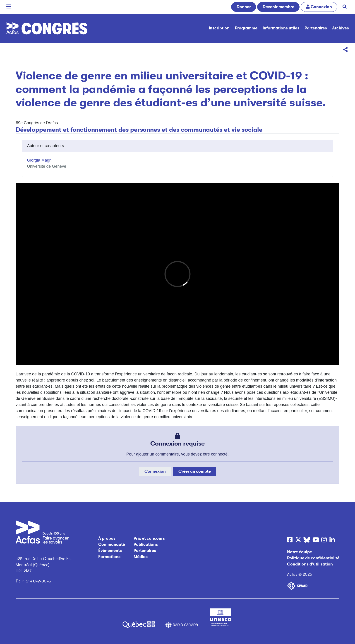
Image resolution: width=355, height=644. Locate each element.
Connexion (155, 471)
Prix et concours (149, 538)
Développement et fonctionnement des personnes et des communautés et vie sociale (139, 130)
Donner (244, 7)
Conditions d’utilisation (310, 564)
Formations (109, 557)
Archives (341, 28)
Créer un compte (195, 471)
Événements (110, 551)
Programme (246, 28)
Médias (141, 557)
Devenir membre (278, 7)
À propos (107, 538)
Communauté (112, 544)
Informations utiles (281, 28)
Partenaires (316, 28)
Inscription (219, 28)
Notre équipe (300, 552)
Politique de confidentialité (313, 558)
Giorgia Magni (40, 160)
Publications (146, 544)
